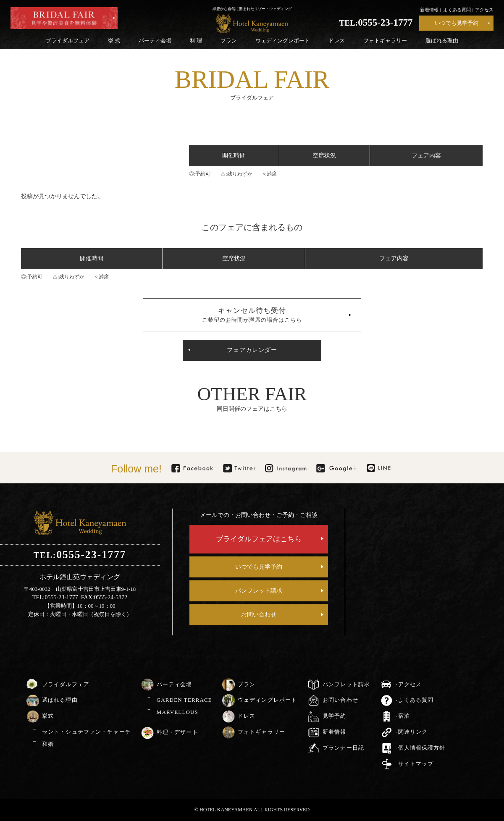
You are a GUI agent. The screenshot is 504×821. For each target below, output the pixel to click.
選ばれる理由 (442, 41)
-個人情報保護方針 (420, 748)
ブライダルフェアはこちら (259, 539)
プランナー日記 (343, 748)
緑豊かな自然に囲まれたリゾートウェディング (252, 9)
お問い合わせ (259, 615)
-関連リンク (412, 732)
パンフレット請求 (259, 591)
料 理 (196, 41)
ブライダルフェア (68, 41)
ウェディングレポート (283, 41)
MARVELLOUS (177, 712)
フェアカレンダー (252, 350)
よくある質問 (457, 10)
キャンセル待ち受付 (252, 315)
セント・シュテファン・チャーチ (87, 732)
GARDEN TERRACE (184, 700)
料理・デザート (177, 732)
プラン (229, 41)
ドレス (337, 41)
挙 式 (114, 41)
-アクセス (409, 684)
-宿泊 (403, 716)
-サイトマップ (415, 764)
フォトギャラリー (385, 41)
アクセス (484, 10)
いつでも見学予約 (457, 23)
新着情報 (429, 10)
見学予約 (334, 716)
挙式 (48, 716)
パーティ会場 (155, 41)
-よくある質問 (415, 700)
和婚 (48, 744)
